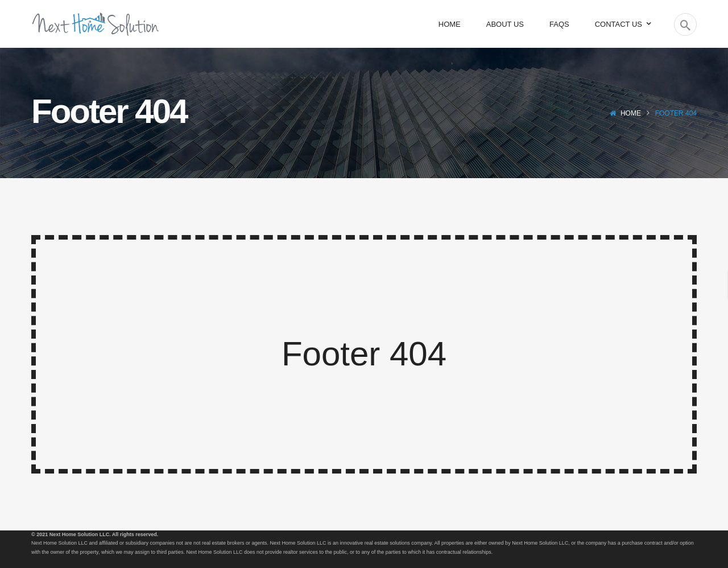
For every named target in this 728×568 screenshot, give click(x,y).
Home (631, 113)
